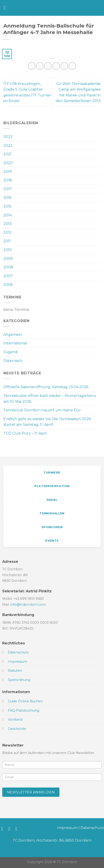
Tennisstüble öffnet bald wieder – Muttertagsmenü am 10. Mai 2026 (50, 399)
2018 (8, 180)
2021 (8, 154)
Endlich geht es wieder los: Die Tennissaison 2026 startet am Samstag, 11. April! (47, 422)
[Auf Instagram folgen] (11, 829)
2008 (8, 267)
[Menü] (6, 8)
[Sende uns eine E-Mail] (18, 829)
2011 (7, 241)
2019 (8, 172)
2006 (8, 285)
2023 (8, 137)
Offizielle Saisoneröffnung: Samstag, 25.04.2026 (46, 387)
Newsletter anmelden (31, 792)
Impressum (67, 828)
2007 (8, 276)
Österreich (13, 361)
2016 (7, 198)
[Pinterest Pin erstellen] (64, 66)
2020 (8, 163)
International (15, 343)
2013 (8, 224)
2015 (7, 206)
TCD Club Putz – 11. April (25, 433)
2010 (8, 250)
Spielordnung (19, 680)
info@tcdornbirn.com (28, 605)
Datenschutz (92, 828)
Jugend (10, 352)
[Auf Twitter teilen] (48, 66)
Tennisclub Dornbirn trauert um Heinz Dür (42, 410)
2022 (8, 145)
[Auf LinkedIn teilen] (72, 66)
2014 (8, 215)
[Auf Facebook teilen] (40, 66)
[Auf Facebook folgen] (3, 829)
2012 (8, 232)
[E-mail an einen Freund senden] (56, 66)
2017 (8, 189)
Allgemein (13, 335)
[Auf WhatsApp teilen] (32, 66)
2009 (8, 259)
